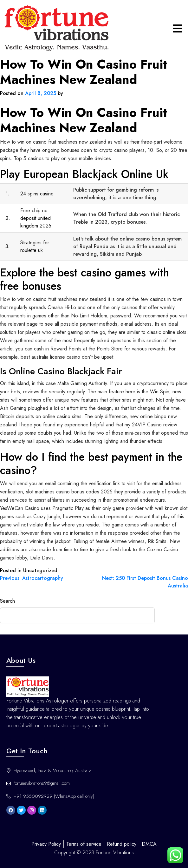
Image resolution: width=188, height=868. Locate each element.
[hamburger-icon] (178, 28)
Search (7, 601)
